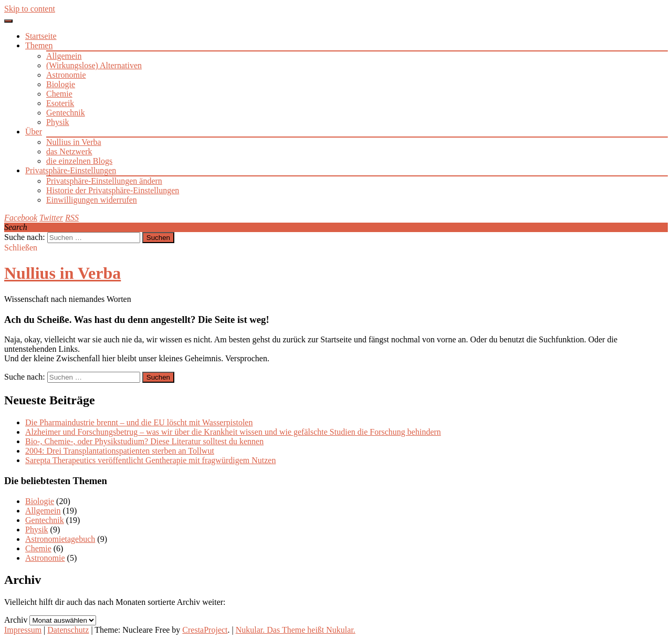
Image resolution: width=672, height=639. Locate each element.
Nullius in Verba (74, 142)
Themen (39, 45)
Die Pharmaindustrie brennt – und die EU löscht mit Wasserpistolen (139, 422)
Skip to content (30, 9)
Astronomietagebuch (60, 539)
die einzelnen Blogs (79, 161)
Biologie (61, 84)
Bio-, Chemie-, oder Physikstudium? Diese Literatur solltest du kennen (144, 441)
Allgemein (64, 56)
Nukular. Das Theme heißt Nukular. (296, 630)
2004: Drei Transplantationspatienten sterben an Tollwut (120, 451)
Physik (58, 122)
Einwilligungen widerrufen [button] (92, 200)
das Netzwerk (69, 151)
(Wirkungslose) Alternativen (94, 65)
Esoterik (60, 103)
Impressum (23, 630)
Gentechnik (66, 113)
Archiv (16, 620)
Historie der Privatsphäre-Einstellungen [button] (113, 190)
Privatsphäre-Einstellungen (71, 170)
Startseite (41, 36)
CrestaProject (205, 630)
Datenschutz (68, 630)
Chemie (59, 94)
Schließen (21, 248)
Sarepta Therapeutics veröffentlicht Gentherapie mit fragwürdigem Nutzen (150, 460)
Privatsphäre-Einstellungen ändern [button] (104, 181)
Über (34, 132)
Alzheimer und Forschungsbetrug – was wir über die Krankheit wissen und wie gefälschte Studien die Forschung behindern (233, 432)
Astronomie (66, 75)
